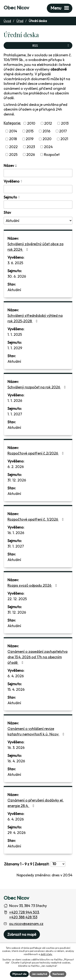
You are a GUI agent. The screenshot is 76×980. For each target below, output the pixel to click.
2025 (13, 155)
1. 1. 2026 (15, 401)
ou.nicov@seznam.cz (26, 924)
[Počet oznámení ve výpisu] (58, 864)
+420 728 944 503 (24, 912)
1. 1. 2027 (15, 414)
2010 (31, 123)
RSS (51, 45)
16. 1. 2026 (16, 533)
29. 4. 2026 (17, 833)
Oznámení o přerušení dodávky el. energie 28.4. (36, 803)
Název (9, 166)
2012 (48, 123)
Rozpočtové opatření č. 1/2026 (36, 519)
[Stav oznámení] (38, 221)
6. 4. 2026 (16, 676)
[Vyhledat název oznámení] (38, 173)
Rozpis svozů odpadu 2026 (33, 585)
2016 (46, 131)
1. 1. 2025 (15, 334)
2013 (65, 123)
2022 (13, 147)
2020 (47, 139)
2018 (13, 139)
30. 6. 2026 (17, 276)
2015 (30, 131)
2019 (30, 139)
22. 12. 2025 (17, 599)
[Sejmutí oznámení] (38, 205)
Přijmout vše (19, 974)
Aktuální (14, 290)
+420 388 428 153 (23, 917)
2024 (48, 147)
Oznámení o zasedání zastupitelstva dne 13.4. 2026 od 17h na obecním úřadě (37, 657)
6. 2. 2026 (16, 467)
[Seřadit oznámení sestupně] (16, 166)
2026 (31, 155)
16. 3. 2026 (16, 748)
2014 (13, 131)
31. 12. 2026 (17, 480)
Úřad (20, 21)
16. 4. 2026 (16, 761)
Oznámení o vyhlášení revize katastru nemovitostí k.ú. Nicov (37, 731)
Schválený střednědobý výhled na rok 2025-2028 (35, 318)
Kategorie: (12, 123)
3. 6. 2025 (15, 263)
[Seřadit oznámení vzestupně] (16, 165)
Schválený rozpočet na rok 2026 (37, 387)
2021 (64, 139)
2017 (63, 131)
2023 (31, 147)
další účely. (47, 954)
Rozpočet (52, 155)
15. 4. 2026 (16, 689)
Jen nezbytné (39, 974)
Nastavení (58, 974)
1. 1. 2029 (15, 348)
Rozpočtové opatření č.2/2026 (36, 453)
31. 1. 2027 (16, 546)
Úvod (7, 21)
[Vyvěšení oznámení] (38, 189)
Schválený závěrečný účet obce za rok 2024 (35, 247)
